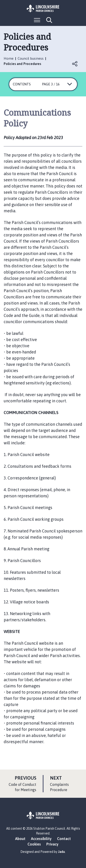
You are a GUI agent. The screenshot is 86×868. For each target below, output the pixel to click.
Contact (64, 839)
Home (9, 58)
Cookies (34, 844)
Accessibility (41, 839)
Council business (31, 58)
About (20, 839)
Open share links (75, 64)
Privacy (52, 844)
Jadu (61, 852)
